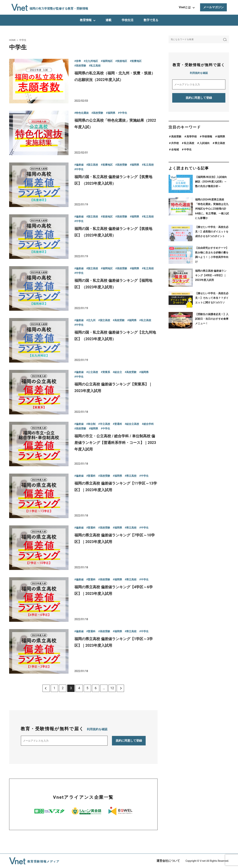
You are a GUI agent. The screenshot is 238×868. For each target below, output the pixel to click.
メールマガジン (213, 7)
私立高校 (189, 143)
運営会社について (168, 861)
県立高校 (220, 143)
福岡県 (221, 136)
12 (112, 688)
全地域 (175, 149)
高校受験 (176, 136)
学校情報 (207, 136)
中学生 (188, 149)
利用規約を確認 (97, 729)
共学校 (175, 143)
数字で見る (151, 20)
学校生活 (128, 20)
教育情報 (86, 20)
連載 (108, 20)
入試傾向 (204, 143)
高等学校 (192, 136)
